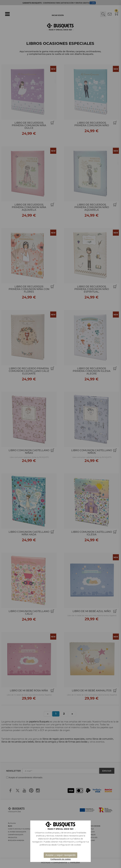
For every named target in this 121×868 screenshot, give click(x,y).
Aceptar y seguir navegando (60, 855)
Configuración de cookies (61, 859)
